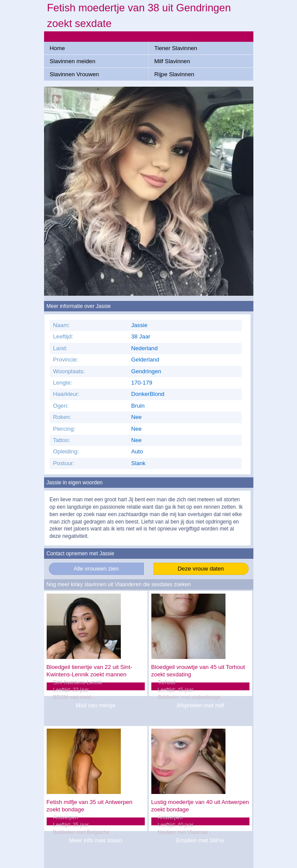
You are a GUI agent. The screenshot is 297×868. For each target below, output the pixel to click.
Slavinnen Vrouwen (74, 74)
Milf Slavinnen (172, 61)
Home (57, 48)
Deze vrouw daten (201, 569)
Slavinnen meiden (73, 61)
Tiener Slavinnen (176, 48)
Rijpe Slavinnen (174, 74)
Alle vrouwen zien (96, 569)
